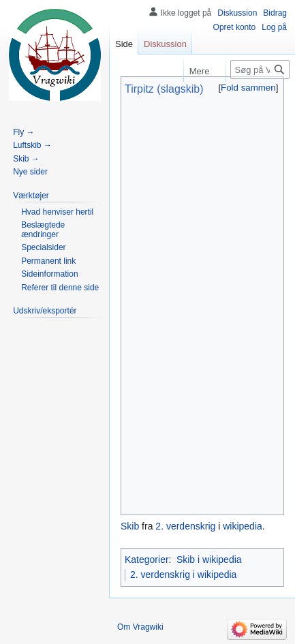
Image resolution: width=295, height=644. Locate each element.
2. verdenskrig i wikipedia (183, 574)
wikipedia (243, 526)
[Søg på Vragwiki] (260, 70)
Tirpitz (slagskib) (164, 89)
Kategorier (147, 559)
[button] (248, 88)
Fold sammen (248, 88)
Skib (130, 526)
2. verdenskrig (185, 526)
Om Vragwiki (140, 627)
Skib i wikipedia (209, 559)
